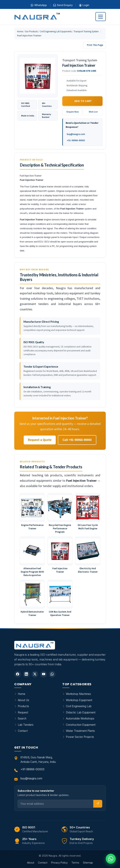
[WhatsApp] (52, 674)
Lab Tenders (26, 725)
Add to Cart (83, 101)
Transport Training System (86, 31)
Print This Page (95, 45)
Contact (23, 731)
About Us (24, 700)
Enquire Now (73, 112)
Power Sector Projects (80, 737)
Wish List (93, 112)
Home (20, 31)
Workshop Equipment (79, 700)
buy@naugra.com (76, 134)
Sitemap (88, 863)
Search (22, 719)
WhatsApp (39, 5)
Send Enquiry (63, 5)
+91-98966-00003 (76, 140)
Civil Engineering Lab (79, 706)
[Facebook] (18, 674)
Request (23, 712)
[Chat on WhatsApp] (111, 859)
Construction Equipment (81, 725)
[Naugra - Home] (37, 17)
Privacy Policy (59, 863)
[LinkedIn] (26, 674)
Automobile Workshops (80, 719)
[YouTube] (44, 674)
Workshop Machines (78, 694)
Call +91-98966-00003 (77, 440)
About (31, 863)
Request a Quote (40, 440)
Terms (75, 863)
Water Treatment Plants (80, 731)
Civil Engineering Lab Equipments (56, 31)
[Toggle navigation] (101, 16)
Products (23, 706)
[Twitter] (35, 674)
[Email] (56, 804)
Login (84, 5)
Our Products (31, 31)
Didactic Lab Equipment (81, 712)
